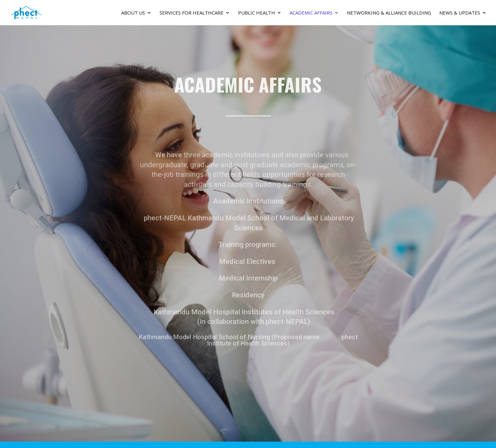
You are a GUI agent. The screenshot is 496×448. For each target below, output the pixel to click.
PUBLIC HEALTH (257, 13)
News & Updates (460, 13)
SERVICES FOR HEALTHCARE (191, 13)
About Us (133, 13)
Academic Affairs (311, 13)
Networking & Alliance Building (389, 13)
